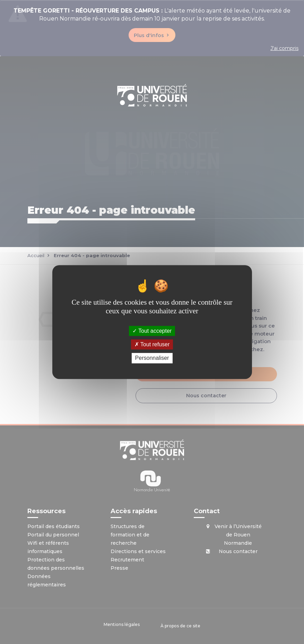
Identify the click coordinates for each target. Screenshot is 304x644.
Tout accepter (152, 331)
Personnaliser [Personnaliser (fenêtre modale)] (152, 358)
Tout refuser (152, 344)
